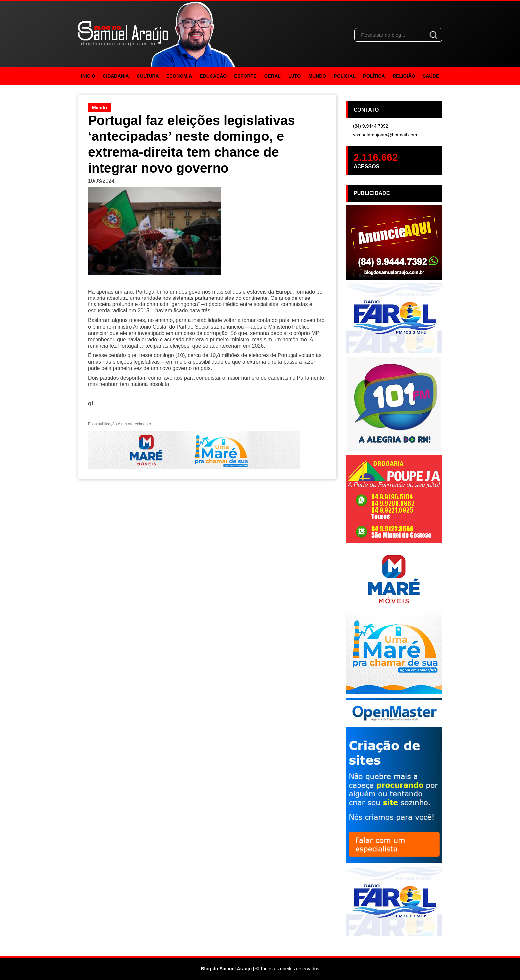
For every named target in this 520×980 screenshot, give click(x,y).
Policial (345, 76)
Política (374, 76)
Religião (404, 76)
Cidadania (116, 76)
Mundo (317, 76)
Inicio (88, 76)
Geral (272, 76)
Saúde (431, 76)
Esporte (246, 76)
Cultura (148, 76)
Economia (179, 76)
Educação (213, 76)
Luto (294, 76)
